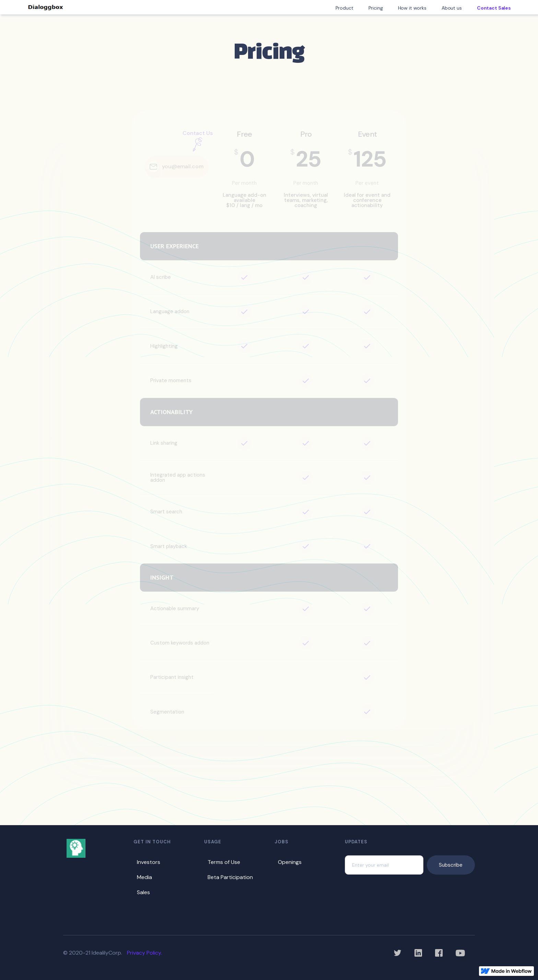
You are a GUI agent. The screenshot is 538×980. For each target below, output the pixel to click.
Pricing (376, 8)
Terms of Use (224, 862)
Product (344, 8)
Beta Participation (230, 877)
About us (452, 8)
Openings (290, 862)
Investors (149, 862)
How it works (412, 8)
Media (144, 877)
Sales (143, 892)
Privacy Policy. (144, 953)
